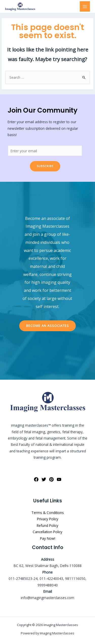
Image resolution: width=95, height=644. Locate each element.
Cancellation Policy (48, 532)
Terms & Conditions (48, 513)
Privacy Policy (48, 519)
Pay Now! (48, 538)
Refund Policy (48, 525)
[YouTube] (59, 479)
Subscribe (45, 166)
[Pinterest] (51, 479)
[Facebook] (36, 479)
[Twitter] (44, 479)
